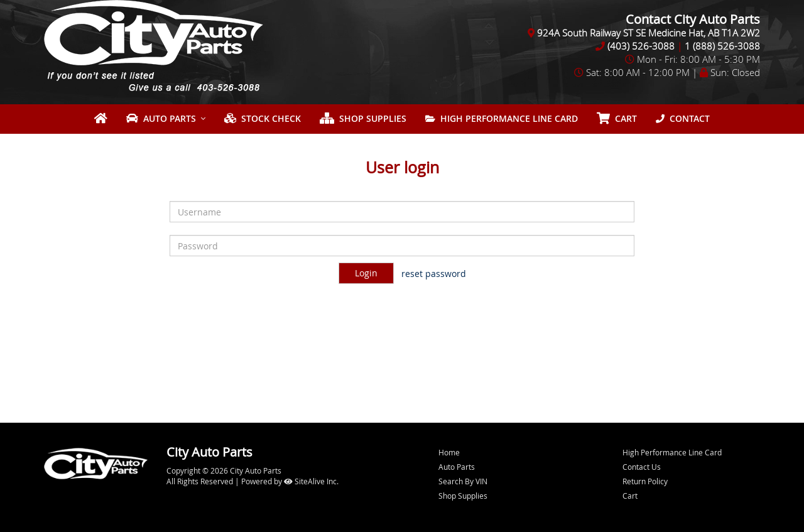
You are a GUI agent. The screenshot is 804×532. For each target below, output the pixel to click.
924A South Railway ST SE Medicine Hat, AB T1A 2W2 (649, 33)
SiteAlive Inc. (311, 481)
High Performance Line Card (502, 118)
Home (449, 452)
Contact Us (642, 467)
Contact (683, 118)
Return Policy (645, 481)
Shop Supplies (363, 118)
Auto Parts (161, 118)
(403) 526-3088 (641, 46)
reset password (434, 274)
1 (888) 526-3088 (722, 46)
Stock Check (263, 118)
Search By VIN (463, 481)
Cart (630, 496)
